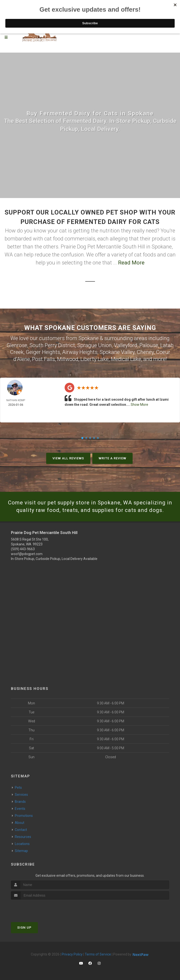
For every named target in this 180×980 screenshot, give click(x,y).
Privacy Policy (72, 954)
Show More (139, 405)
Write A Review (112, 458)
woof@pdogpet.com (27, 554)
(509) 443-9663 (23, 549)
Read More (131, 263)
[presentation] (37, 909)
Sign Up (24, 928)
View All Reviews (68, 458)
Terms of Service (98, 954)
